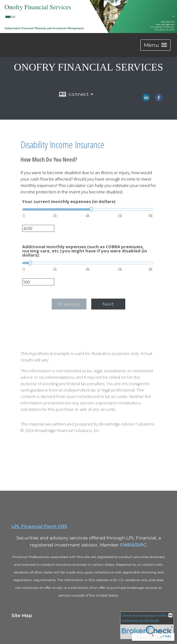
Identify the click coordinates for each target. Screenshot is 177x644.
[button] (155, 45)
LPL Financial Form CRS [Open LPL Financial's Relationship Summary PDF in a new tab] (39, 526)
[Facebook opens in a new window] (159, 99)
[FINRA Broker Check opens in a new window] (147, 625)
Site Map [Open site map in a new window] (22, 615)
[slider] (88, 209)
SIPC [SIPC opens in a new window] (141, 545)
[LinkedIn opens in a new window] (146, 99)
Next (108, 304)
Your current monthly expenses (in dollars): (69, 202)
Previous (69, 304)
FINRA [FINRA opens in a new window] (127, 545)
